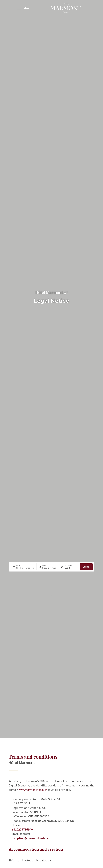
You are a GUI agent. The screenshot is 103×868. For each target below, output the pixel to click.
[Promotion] (71, 568)
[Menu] (19, 8)
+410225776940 (22, 829)
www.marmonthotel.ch (33, 790)
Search (86, 567)
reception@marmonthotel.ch (31, 838)
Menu (27, 8)
